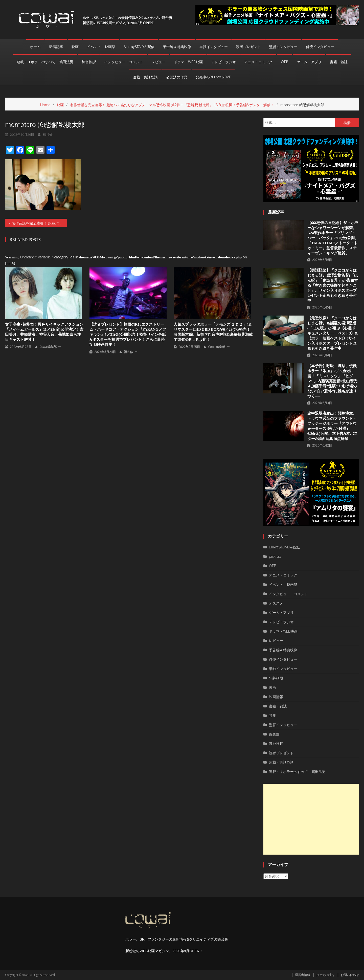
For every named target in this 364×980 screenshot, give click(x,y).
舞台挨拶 (89, 62)
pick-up (275, 556)
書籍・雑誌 (339, 62)
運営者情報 (303, 975)
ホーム (35, 47)
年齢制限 (276, 678)
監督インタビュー (283, 47)
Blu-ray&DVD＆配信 (139, 47)
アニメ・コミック (258, 62)
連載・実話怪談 (145, 77)
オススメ (276, 603)
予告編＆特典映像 (177, 47)
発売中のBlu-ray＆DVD (213, 77)
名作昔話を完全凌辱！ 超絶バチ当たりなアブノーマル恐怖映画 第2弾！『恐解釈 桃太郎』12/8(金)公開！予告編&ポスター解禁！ (39, 223)
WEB (285, 62)
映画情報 (276, 697)
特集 (272, 715)
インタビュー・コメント (124, 62)
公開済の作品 (177, 77)
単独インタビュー (214, 47)
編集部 (274, 734)
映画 (75, 47)
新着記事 (56, 47)
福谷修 (128, 352)
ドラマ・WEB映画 (188, 62)
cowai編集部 (48, 347)
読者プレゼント (248, 47)
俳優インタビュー (320, 47)
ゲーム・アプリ (309, 62)
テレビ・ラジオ (223, 62)
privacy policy (325, 975)
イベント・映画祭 (101, 47)
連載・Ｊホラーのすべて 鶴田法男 (45, 62)
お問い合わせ (350, 975)
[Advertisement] (311, 819)
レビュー (158, 62)
